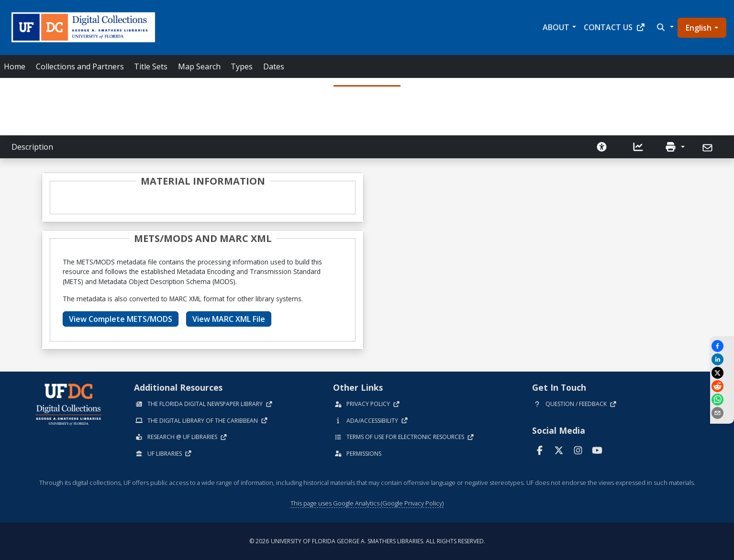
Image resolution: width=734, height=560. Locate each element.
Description (32, 147)
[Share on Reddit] (722, 386)
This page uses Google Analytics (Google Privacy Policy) (367, 503)
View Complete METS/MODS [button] (121, 319)
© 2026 (367, 541)
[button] (664, 27)
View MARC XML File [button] (229, 319)
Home (15, 66)
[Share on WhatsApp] (722, 400)
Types (242, 66)
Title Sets (151, 66)
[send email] (722, 413)
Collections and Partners (80, 66)
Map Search (199, 66)
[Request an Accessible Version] (602, 147)
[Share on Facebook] (722, 346)
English (699, 28)
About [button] (556, 27)
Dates (274, 66)
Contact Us (615, 27)
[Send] (708, 148)
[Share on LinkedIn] (722, 359)
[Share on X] (722, 373)
